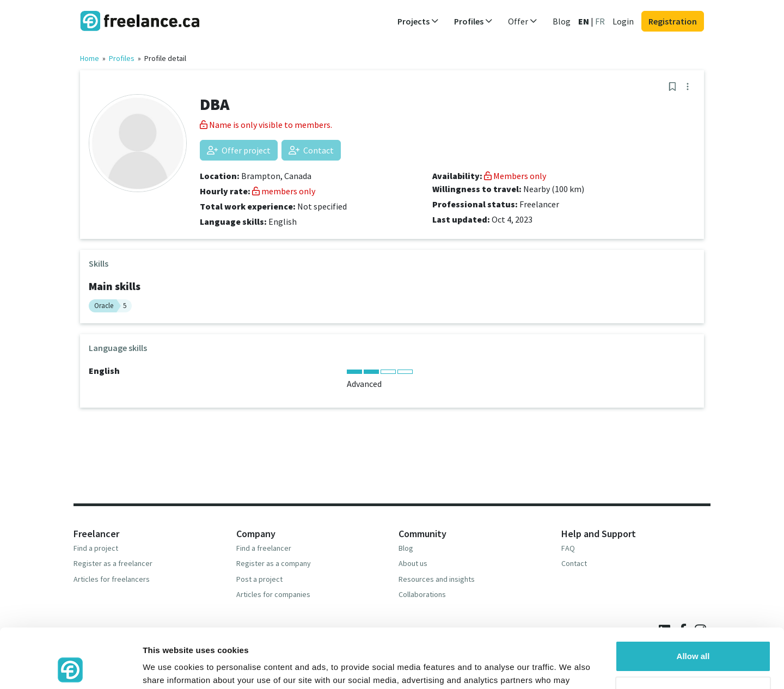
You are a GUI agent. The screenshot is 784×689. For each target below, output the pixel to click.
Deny (693, 636)
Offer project (239, 150)
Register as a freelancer (113, 563)
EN (584, 21)
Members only (515, 176)
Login (623, 21)
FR (600, 21)
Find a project (96, 548)
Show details (168, 668)
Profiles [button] (473, 21)
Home (90, 58)
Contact (311, 150)
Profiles (122, 58)
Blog (562, 21)
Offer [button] (523, 21)
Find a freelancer (264, 548)
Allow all (693, 601)
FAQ (568, 548)
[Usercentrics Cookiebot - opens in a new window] (71, 668)
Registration (673, 21)
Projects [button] (418, 21)
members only (284, 191)
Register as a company (274, 563)
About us (413, 563)
